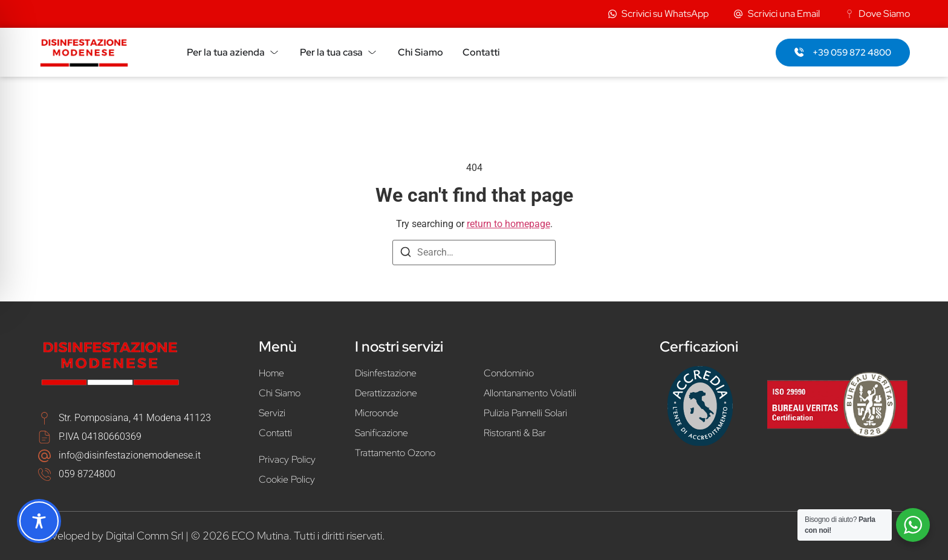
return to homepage (508, 224)
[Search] (406, 254)
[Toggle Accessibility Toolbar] (39, 521)
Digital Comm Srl (144, 536)
